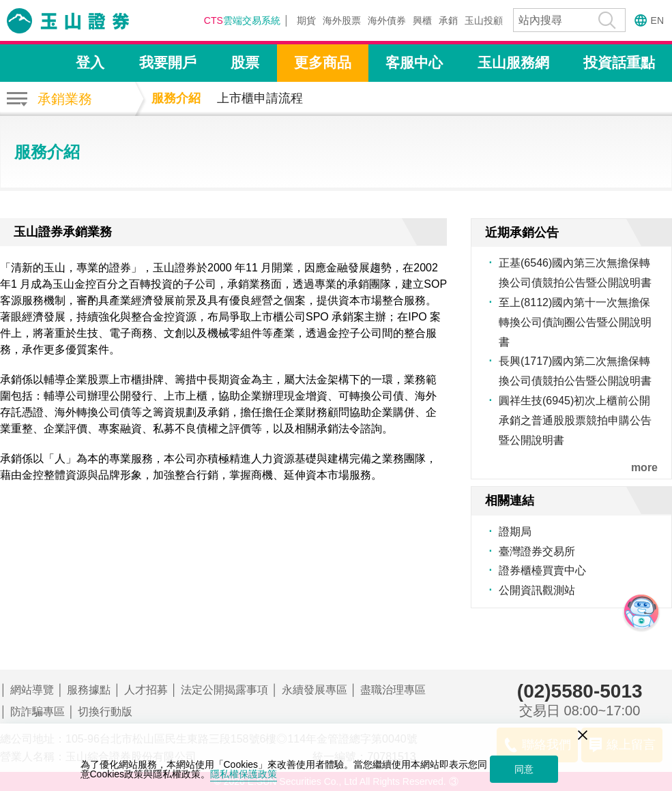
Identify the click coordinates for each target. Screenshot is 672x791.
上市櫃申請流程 (260, 98)
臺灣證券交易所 (537, 551)
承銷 (448, 20)
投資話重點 (619, 62)
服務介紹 (176, 98)
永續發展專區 (315, 690)
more (644, 467)
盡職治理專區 (393, 690)
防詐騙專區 (38, 712)
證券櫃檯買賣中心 (542, 570)
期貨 (306, 20)
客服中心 (414, 62)
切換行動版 (105, 712)
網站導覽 (32, 690)
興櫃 (422, 20)
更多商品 (323, 62)
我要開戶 (168, 62)
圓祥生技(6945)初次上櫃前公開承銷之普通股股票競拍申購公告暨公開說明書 (575, 420)
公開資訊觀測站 (537, 590)
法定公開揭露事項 (224, 690)
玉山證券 (85, 21)
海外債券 (387, 20)
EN (657, 20)
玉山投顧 (484, 20)
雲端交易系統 (242, 20)
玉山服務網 (513, 62)
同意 (524, 769)
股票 (245, 62)
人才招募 (146, 690)
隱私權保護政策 (244, 774)
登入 (90, 62)
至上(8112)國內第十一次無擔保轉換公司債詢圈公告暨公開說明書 (575, 322)
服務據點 (89, 690)
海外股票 (342, 20)
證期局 (515, 532)
